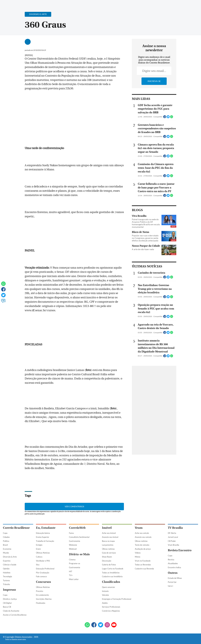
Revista (171, 560)
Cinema (72, 560)
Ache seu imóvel (109, 533)
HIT (71, 571)
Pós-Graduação (43, 573)
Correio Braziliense (16, 528)
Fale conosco (41, 576)
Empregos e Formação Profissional (117, 599)
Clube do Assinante (11, 611)
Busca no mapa (108, 541)
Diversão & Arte (10, 557)
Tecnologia (7, 576)
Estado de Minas (175, 578)
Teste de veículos (142, 545)
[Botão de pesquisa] (17, 4)
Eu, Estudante (46, 528)
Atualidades (173, 563)
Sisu (38, 565)
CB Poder (172, 541)
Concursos (43, 582)
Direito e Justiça (10, 599)
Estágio (39, 545)
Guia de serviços (109, 553)
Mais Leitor (74, 579)
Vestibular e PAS (43, 561)
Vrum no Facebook (143, 561)
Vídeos (138, 553)
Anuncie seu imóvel (110, 537)
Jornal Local (173, 537)
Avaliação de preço (143, 549)
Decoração (107, 561)
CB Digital (7, 603)
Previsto (40, 591)
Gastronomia (75, 541)
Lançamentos (108, 545)
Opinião (6, 569)
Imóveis (105, 591)
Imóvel (107, 528)
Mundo (6, 553)
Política (6, 541)
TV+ (71, 575)
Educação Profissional (45, 569)
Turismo (6, 580)
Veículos (105, 595)
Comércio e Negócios (111, 611)
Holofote (7, 573)
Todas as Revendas (143, 565)
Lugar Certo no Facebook (113, 569)
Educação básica (43, 533)
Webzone (73, 545)
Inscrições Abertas (44, 599)
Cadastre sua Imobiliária (112, 576)
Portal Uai (172, 582)
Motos (138, 557)
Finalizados (41, 603)
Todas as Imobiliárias (111, 573)
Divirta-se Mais (79, 554)
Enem (38, 549)
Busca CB (7, 607)
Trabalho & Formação (45, 541)
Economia (7, 549)
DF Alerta (172, 533)
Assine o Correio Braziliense (15, 615)
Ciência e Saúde (10, 565)
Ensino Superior (43, 537)
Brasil (5, 545)
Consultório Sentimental (79, 537)
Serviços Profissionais (111, 607)
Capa (5, 533)
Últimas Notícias (43, 553)
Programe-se (75, 563)
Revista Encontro (180, 550)
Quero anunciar (108, 587)
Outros (173, 573)
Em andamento (42, 595)
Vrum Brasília (173, 545)
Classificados (111, 582)
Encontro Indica (174, 567)
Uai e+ (171, 586)
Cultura (39, 557)
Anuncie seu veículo (143, 537)
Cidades (6, 537)
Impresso (9, 590)
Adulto (105, 603)
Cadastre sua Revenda (144, 569)
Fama (71, 533)
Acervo (74, 4)
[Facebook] (179, 5)
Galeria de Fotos (109, 565)
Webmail (73, 549)
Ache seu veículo (142, 533)
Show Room (107, 557)
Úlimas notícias (108, 549)
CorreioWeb (77, 528)
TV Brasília (175, 528)
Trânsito (6, 584)
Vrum (139, 528)
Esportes (7, 561)
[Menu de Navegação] (9, 4)
